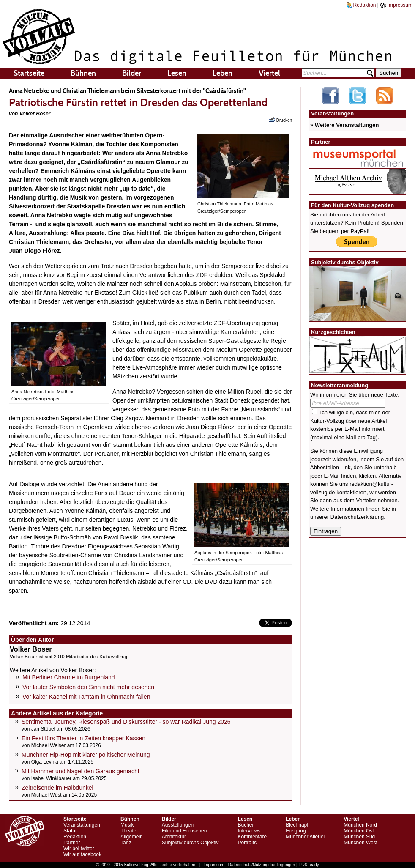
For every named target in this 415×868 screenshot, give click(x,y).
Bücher (246, 825)
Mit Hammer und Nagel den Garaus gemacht (81, 771)
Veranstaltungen (82, 825)
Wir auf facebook (82, 854)
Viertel (269, 73)
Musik (127, 825)
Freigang (296, 831)
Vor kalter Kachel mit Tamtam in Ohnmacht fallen (86, 697)
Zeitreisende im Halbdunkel (57, 788)
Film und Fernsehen (184, 831)
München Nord (360, 825)
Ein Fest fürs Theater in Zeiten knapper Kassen (83, 738)
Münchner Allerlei (305, 837)
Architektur (174, 837)
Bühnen (83, 73)
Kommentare (252, 837)
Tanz (126, 843)
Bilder (132, 73)
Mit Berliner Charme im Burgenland (69, 677)
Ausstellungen (178, 825)
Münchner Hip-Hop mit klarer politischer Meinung (86, 755)
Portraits (247, 843)
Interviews (249, 831)
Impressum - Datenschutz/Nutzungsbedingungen (249, 865)
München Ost (359, 831)
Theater (129, 831)
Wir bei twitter (79, 849)
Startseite (29, 73)
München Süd (359, 837)
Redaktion (361, 5)
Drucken (280, 120)
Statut (70, 831)
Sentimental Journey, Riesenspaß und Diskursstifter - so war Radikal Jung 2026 (126, 722)
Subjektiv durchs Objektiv (190, 843)
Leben (223, 73)
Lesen (177, 73)
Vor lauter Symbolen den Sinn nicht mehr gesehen (88, 687)
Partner (72, 843)
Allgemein (132, 837)
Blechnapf (297, 825)
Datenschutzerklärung (357, 517)
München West (360, 843)
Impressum (396, 5)
